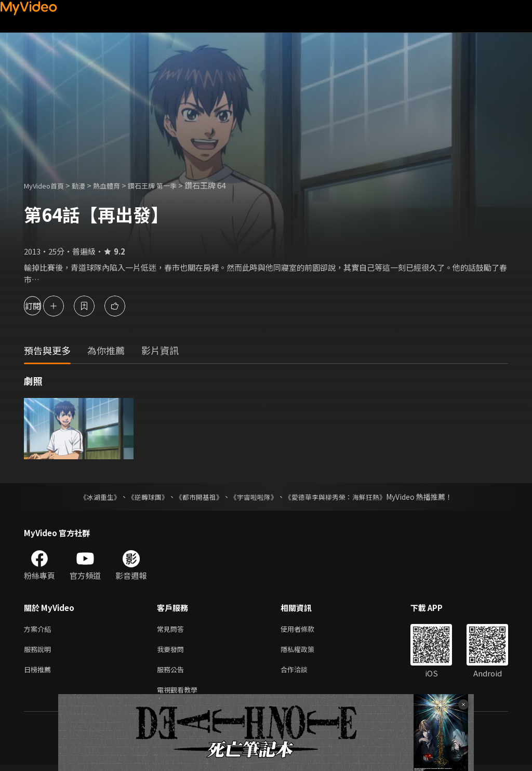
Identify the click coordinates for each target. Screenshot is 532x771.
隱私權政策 (306, 651)
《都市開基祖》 (196, 497)
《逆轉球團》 (142, 497)
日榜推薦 (39, 673)
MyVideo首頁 (48, 185)
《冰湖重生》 (91, 497)
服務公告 (172, 673)
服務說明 (39, 651)
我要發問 (172, 651)
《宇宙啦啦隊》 (255, 497)
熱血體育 (118, 185)
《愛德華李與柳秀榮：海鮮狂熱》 (342, 497)
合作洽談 (302, 673)
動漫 (87, 185)
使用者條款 (306, 629)
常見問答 (172, 629)
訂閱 (45, 306)
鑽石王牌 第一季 (169, 185)
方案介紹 (39, 629)
